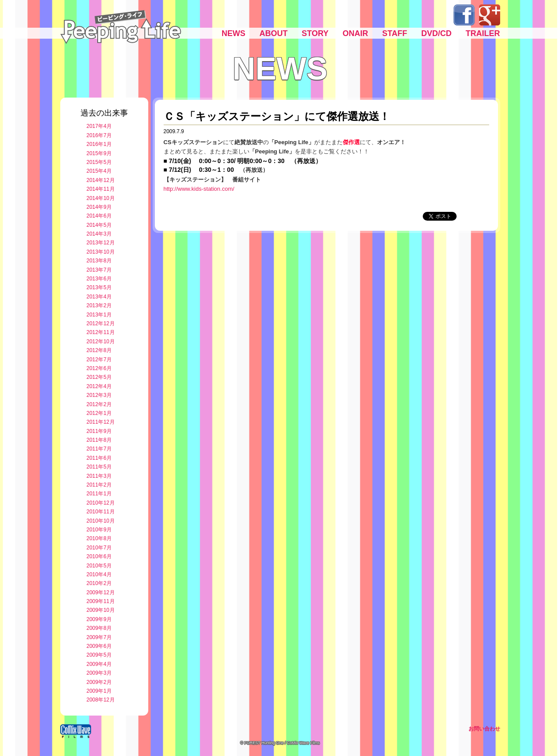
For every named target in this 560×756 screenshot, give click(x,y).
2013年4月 (99, 297)
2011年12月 (101, 422)
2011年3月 (99, 476)
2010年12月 (101, 503)
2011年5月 (99, 467)
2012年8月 (99, 350)
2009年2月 (99, 682)
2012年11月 (101, 332)
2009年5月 (99, 655)
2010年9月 (99, 530)
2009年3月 (99, 673)
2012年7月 (99, 360)
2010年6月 (99, 556)
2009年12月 (101, 592)
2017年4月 (99, 126)
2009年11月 (101, 601)
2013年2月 (99, 305)
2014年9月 (99, 207)
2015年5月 (99, 162)
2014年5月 (99, 225)
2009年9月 (99, 619)
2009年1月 (99, 691)
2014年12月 (101, 180)
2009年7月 (99, 637)
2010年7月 (99, 548)
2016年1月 (99, 144)
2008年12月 (101, 700)
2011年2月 (99, 485)
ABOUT (274, 33)
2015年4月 (99, 171)
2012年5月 (99, 377)
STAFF (395, 33)
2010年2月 (99, 583)
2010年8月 (99, 538)
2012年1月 (99, 413)
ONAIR (355, 33)
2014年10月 (101, 198)
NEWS (234, 33)
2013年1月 (99, 315)
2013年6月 (99, 279)
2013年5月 (99, 287)
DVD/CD (436, 33)
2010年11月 (101, 512)
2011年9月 (99, 431)
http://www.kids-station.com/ (199, 189)
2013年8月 (99, 261)
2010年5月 (99, 566)
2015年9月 (99, 153)
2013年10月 (101, 252)
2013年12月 (101, 243)
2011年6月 (99, 458)
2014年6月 (99, 216)
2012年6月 (99, 368)
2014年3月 (99, 234)
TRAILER (483, 33)
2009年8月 (99, 628)
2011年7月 (99, 449)
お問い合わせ (484, 729)
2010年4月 (99, 574)
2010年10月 (101, 521)
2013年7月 (99, 270)
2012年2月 (99, 404)
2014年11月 (101, 189)
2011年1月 (99, 494)
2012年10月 (101, 342)
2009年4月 (99, 664)
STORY (315, 33)
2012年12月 (101, 323)
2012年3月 (99, 395)
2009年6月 (99, 646)
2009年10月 (101, 610)
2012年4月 (99, 386)
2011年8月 (99, 440)
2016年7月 (99, 135)
